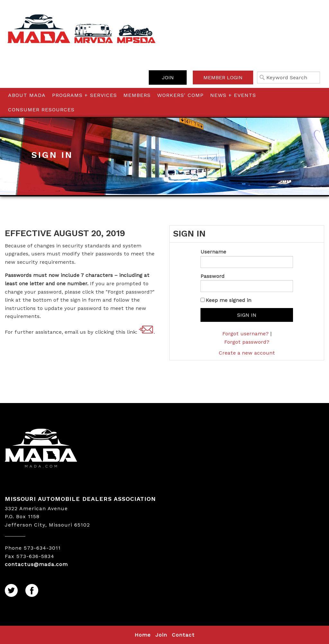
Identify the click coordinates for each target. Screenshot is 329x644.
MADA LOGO (82, 449)
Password (213, 276)
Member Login (223, 77)
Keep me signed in (228, 300)
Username (213, 252)
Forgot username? (245, 334)
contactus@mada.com (146, 330)
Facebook (32, 591)
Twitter (12, 591)
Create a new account (247, 353)
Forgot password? (247, 342)
